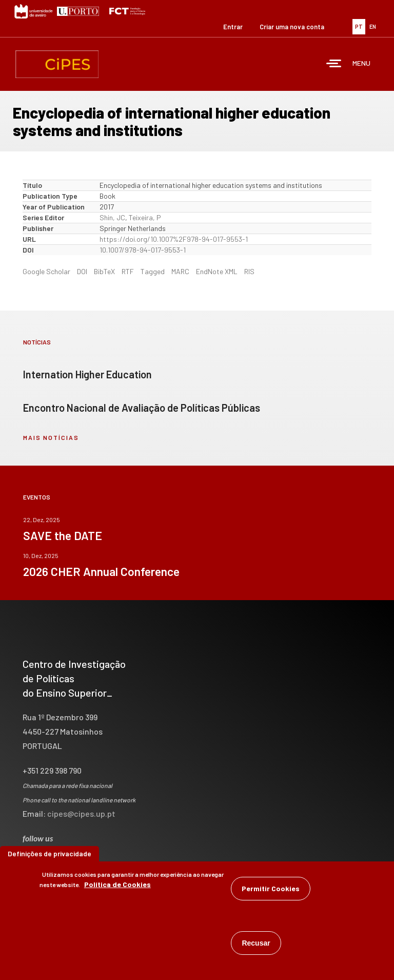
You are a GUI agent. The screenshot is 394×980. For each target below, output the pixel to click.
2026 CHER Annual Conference (101, 571)
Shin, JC (112, 217)
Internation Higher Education (87, 374)
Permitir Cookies (271, 892)
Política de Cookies (117, 888)
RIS (249, 271)
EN (373, 26)
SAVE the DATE (63, 535)
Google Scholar (46, 271)
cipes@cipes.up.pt (81, 813)
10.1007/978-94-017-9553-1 (143, 250)
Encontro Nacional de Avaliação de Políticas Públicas (142, 408)
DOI (82, 271)
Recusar (256, 947)
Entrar (233, 27)
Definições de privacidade (50, 857)
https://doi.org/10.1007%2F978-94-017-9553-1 (174, 239)
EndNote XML (217, 271)
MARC (180, 271)
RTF (128, 271)
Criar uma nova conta (292, 27)
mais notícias (51, 437)
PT (359, 26)
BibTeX (104, 271)
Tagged (153, 271)
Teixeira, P (145, 217)
